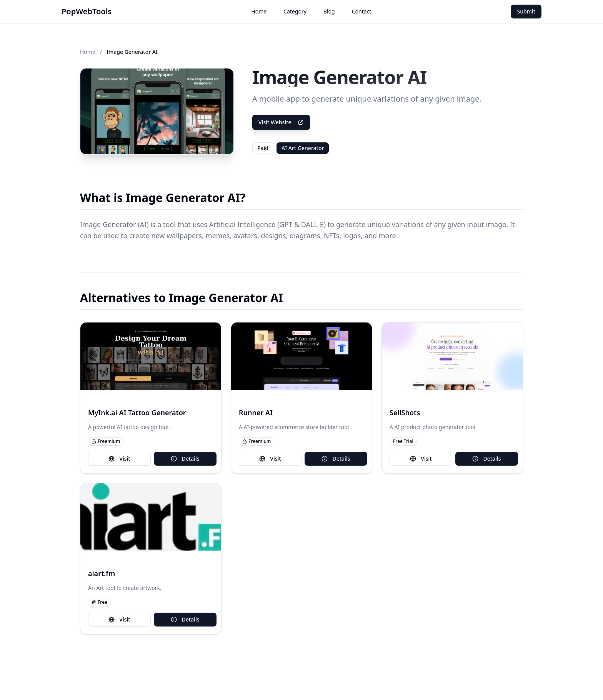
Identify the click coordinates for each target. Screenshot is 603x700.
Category (295, 11)
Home (259, 11)
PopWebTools (87, 11)
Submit (526, 11)
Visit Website (281, 122)
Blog (329, 11)
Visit (119, 459)
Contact (362, 11)
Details (185, 459)
